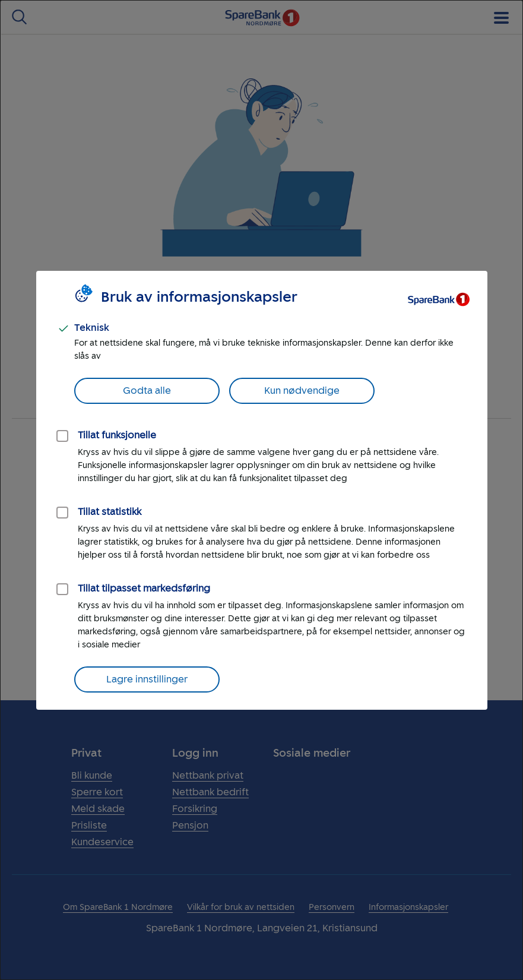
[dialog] (261, 490)
